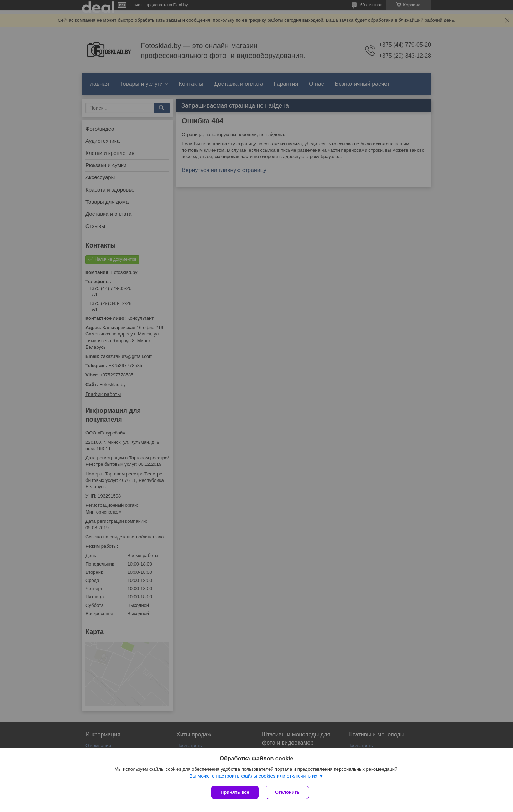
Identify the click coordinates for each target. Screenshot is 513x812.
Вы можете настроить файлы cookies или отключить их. (254, 776)
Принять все (235, 792)
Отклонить (287, 792)
